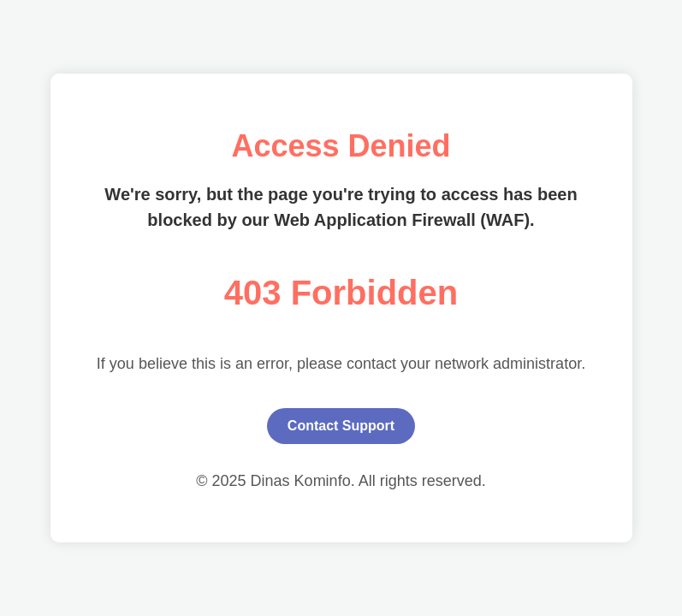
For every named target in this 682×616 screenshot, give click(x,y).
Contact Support (341, 426)
